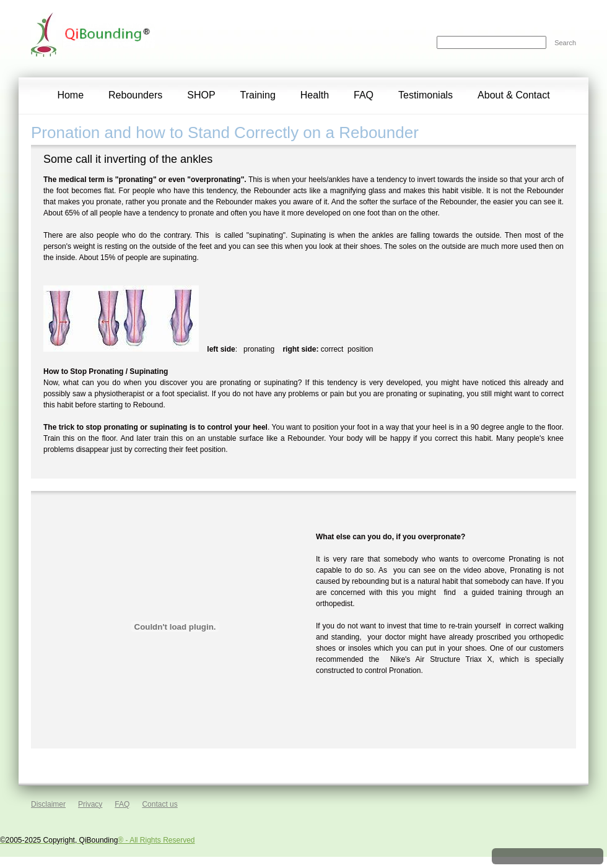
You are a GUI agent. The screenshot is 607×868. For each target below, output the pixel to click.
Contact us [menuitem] (159, 804)
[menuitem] (70, 96)
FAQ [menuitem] (122, 804)
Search (565, 43)
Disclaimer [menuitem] (48, 804)
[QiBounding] (46, 39)
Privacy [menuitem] (90, 804)
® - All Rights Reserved (98, 840)
